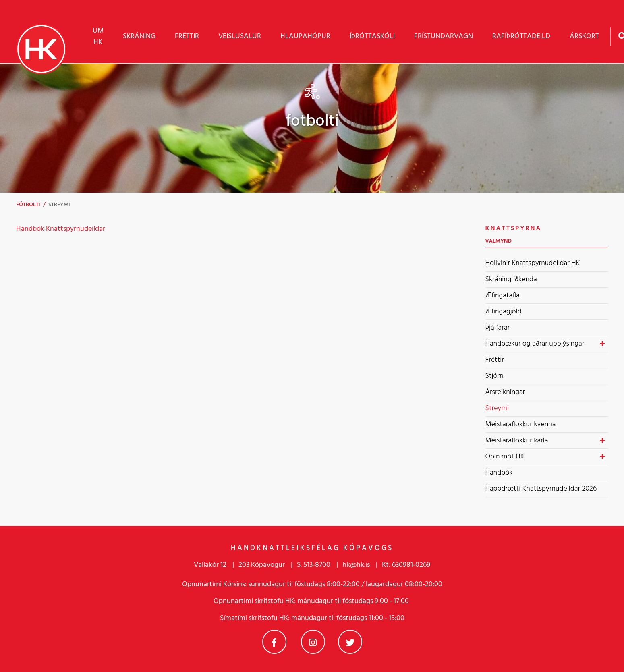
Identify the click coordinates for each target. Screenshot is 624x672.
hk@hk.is (356, 565)
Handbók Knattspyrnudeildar (61, 229)
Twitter (350, 642)
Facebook (274, 642)
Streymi (59, 205)
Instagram (313, 642)
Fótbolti (28, 205)
